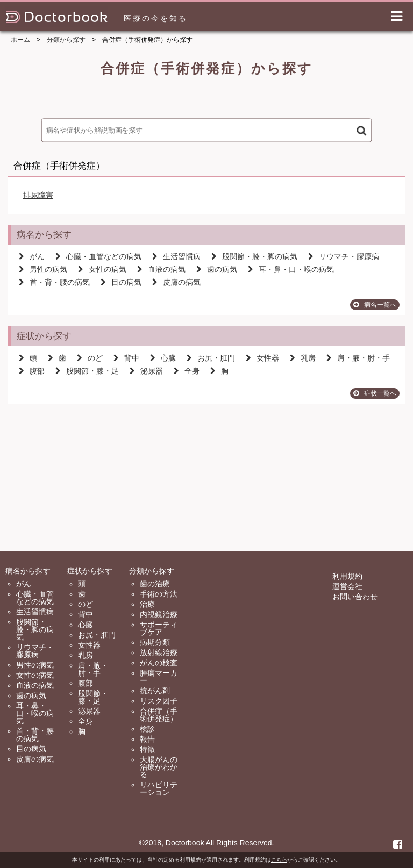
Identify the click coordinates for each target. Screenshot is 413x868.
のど (90, 358)
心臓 (163, 358)
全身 (187, 371)
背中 (126, 358)
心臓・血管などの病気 (98, 256)
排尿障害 (38, 195)
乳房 (303, 358)
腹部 (32, 371)
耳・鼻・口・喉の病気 (291, 269)
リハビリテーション (159, 788)
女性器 (262, 358)
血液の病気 (161, 269)
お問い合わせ (355, 597)
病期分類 (155, 642)
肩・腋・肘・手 (358, 358)
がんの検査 (159, 663)
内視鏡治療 (159, 614)
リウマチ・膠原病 (344, 256)
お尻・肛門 (211, 358)
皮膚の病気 (176, 282)
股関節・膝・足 (87, 371)
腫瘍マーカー (159, 677)
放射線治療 (159, 652)
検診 (147, 729)
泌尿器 (146, 371)
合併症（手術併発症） (159, 715)
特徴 (147, 749)
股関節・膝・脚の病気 (254, 256)
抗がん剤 (155, 691)
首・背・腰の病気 (54, 282)
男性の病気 (43, 269)
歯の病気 (217, 269)
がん (32, 256)
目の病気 (121, 282)
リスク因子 (159, 701)
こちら (279, 860)
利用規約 (347, 576)
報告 (147, 739)
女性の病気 (102, 269)
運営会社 (347, 586)
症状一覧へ (375, 393)
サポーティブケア (159, 628)
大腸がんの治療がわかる (159, 767)
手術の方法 (159, 594)
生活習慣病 (176, 256)
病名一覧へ (375, 305)
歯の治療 (155, 584)
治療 (147, 604)
